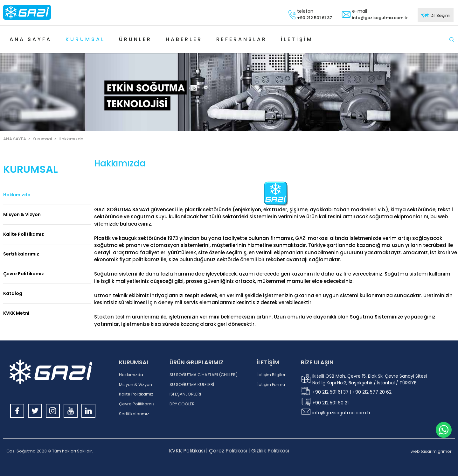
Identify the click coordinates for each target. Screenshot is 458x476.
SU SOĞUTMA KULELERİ (192, 385)
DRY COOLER (182, 404)
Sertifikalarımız (21, 254)
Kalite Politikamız (24, 234)
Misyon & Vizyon (22, 214)
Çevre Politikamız (24, 274)
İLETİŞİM (268, 362)
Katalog (13, 293)
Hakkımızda (17, 195)
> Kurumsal (39, 139)
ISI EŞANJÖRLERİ (185, 394)
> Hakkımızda (68, 139)
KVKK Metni (16, 313)
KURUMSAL (134, 362)
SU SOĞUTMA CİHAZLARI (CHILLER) (204, 375)
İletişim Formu (271, 385)
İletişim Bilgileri (272, 375)
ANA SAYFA (15, 139)
